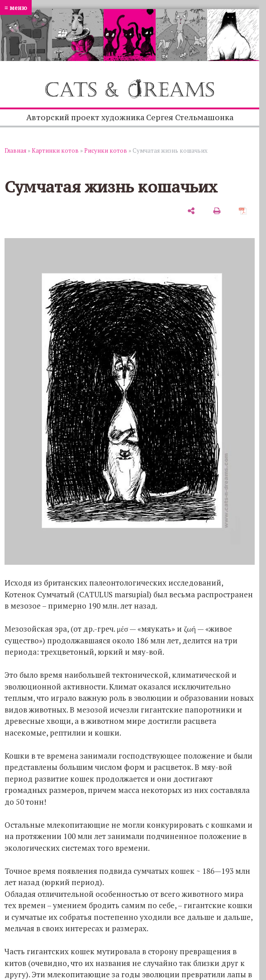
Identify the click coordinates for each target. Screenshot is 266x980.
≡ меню (16, 7)
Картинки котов (55, 150)
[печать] (217, 211)
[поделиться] (191, 211)
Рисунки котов (106, 150)
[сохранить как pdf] (243, 211)
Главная (15, 150)
